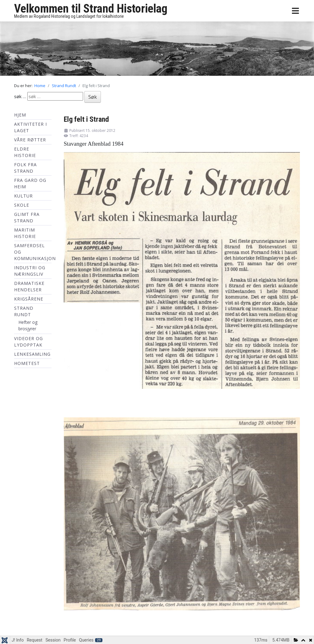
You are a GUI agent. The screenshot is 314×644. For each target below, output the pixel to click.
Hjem (20, 115)
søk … (20, 96)
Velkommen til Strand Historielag (91, 9)
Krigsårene (29, 299)
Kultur (23, 196)
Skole (22, 205)
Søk (93, 97)
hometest (27, 363)
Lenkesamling (32, 354)
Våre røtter (30, 140)
